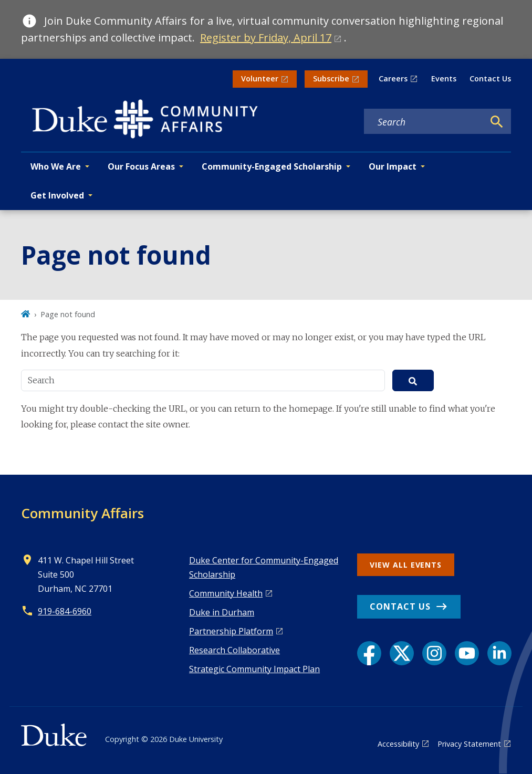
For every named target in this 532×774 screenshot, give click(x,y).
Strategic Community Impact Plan (254, 669)
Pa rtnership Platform (231, 631)
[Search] (497, 122)
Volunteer (260, 79)
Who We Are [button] (56, 166)
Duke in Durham (222, 612)
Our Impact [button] (393, 166)
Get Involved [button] (57, 195)
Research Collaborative (234, 650)
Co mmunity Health (226, 593)
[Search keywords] (424, 122)
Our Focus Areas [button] (141, 166)
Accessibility (398, 744)
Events (444, 79)
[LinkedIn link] (499, 653)
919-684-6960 (65, 611)
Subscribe (331, 79)
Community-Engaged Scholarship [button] (272, 166)
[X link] (402, 653)
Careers (393, 79)
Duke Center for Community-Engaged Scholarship (264, 567)
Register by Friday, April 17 (266, 38)
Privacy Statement (469, 744)
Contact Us (490, 79)
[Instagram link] (434, 653)
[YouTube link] (467, 653)
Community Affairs (82, 513)
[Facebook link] (369, 653)
